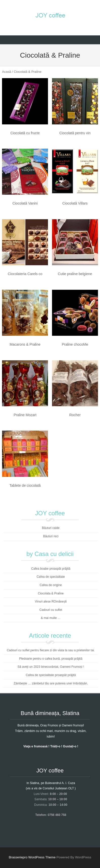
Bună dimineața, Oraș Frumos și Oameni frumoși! (51, 725)
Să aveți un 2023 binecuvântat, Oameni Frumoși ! (51, 667)
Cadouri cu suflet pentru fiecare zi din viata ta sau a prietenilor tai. (51, 650)
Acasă (7, 72)
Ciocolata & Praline (51, 593)
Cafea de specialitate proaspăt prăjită (51, 675)
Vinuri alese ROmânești (51, 602)
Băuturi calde (51, 528)
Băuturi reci (51, 536)
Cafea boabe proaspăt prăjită (51, 569)
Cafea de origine (51, 585)
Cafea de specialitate (51, 577)
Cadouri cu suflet (51, 610)
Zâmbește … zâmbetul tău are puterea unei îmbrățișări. (51, 683)
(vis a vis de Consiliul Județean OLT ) (51, 788)
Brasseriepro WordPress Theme (32, 857)
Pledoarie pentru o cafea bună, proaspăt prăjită (51, 659)
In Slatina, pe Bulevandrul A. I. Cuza (51, 783)
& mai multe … (51, 618)
